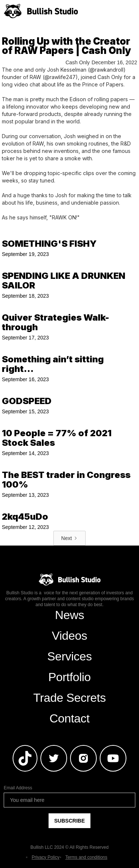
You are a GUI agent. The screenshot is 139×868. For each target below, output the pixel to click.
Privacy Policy (45, 857)
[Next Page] (69, 538)
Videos (69, 636)
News (69, 615)
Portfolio (69, 677)
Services (69, 656)
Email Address (18, 788)
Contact (69, 718)
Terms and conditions (86, 857)
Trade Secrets (70, 698)
